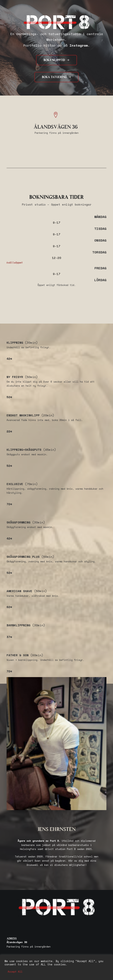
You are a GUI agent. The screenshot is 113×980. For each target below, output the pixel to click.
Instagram (79, 45)
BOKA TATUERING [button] (56, 77)
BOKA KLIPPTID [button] (56, 60)
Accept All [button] (15, 972)
